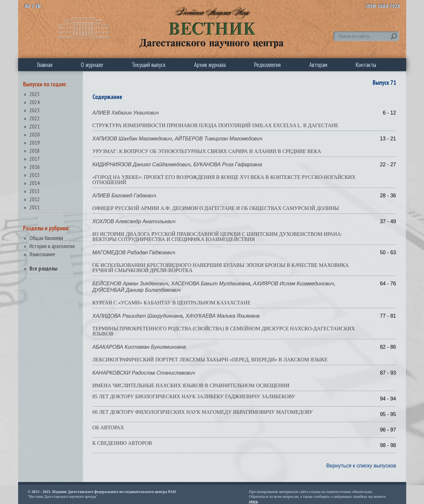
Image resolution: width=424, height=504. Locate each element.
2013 (35, 191)
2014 (35, 183)
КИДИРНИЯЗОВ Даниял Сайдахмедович (141, 164)
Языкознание (42, 254)
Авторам (318, 65)
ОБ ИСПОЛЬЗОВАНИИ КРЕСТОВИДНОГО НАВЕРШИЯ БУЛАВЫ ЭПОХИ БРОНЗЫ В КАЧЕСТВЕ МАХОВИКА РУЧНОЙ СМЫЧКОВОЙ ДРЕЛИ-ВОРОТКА (221, 268)
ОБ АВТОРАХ (108, 427)
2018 (35, 151)
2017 (35, 159)
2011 (35, 207)
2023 (35, 110)
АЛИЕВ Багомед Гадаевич (124, 196)
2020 (35, 134)
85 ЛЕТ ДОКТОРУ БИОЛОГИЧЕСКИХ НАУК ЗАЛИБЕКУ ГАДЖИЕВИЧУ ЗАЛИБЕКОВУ (194, 396)
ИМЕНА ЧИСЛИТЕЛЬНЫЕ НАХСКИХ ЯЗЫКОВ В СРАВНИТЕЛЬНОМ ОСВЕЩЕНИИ (191, 385)
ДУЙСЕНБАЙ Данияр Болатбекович (137, 290)
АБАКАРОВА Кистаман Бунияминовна (139, 347)
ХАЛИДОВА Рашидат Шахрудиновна (138, 316)
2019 (35, 142)
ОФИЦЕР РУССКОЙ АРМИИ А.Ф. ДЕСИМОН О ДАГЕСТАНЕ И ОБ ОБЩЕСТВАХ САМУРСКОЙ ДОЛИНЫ (216, 208)
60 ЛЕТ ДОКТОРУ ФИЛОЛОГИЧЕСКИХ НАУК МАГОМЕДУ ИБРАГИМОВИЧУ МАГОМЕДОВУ (203, 412)
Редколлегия (267, 65)
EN (38, 6)
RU (27, 6)
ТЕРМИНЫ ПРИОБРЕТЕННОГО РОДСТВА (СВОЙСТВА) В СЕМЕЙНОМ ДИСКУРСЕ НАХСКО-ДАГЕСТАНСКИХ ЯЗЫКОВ (224, 331)
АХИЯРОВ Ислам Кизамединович (294, 284)
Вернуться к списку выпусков (361, 466)
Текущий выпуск (149, 65)
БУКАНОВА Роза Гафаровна (228, 164)
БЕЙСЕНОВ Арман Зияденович (130, 284)
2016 (35, 167)
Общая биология (46, 238)
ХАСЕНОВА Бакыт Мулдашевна (211, 284)
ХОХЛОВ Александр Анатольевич (134, 221)
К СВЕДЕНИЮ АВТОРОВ (122, 443)
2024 (35, 102)
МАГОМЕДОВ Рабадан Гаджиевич (134, 252)
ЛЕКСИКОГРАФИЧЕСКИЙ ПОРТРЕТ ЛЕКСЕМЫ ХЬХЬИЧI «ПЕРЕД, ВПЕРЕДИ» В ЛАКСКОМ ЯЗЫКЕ (210, 360)
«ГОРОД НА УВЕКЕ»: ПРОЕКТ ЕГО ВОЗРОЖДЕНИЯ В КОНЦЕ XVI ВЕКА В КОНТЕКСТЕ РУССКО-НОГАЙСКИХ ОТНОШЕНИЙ (224, 180)
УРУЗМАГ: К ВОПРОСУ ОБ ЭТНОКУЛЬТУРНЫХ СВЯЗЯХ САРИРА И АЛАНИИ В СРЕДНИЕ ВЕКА (207, 151)
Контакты (366, 65)
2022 (35, 118)
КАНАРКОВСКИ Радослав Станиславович (144, 373)
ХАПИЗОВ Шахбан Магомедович (132, 139)
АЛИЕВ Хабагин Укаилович (126, 113)
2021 (35, 126)
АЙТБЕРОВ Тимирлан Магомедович (218, 139)
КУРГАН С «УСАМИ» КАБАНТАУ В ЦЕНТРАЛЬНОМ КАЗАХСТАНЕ (172, 303)
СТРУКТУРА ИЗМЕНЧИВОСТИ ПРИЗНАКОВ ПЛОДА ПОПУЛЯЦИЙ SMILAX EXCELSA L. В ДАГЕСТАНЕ (216, 125)
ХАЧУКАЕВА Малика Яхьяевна (223, 316)
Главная (45, 65)
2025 (35, 94)
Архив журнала (210, 65)
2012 (35, 199)
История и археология (52, 246)
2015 (35, 175)
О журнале (92, 65)
